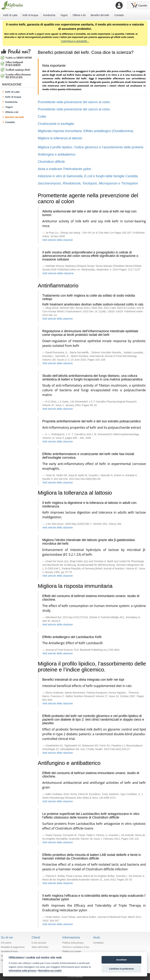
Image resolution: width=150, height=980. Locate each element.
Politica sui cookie (72, 951)
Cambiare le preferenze (122, 969)
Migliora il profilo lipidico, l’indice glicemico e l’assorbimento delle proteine (91, 147)
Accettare (121, 960)
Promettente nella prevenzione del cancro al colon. (74, 102)
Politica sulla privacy (73, 943)
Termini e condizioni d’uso (76, 947)
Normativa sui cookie (50, 970)
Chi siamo (6, 943)
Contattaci (98, 943)
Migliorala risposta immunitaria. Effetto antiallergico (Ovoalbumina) (86, 131)
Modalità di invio (9, 951)
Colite (42, 117)
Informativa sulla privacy (22, 970)
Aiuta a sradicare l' (65, 169)
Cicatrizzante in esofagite (56, 124)
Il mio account (39, 943)
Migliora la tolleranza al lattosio (60, 138)
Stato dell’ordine (40, 947)
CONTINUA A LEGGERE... (75, 41)
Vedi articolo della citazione (58, 240)
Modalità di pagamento (13, 947)
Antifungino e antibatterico (57, 154)
